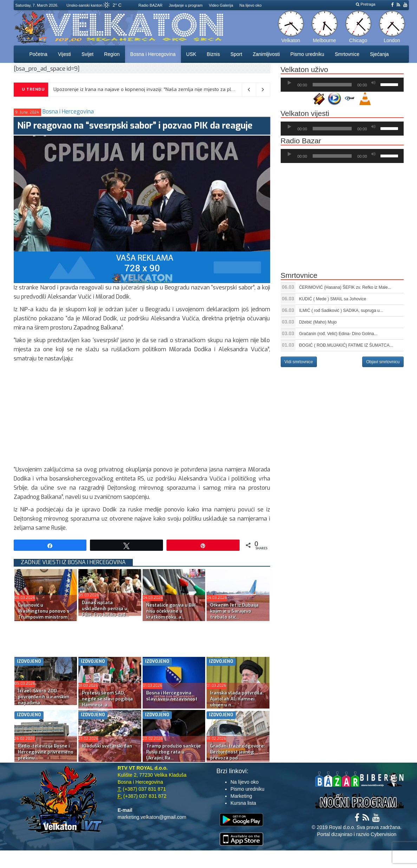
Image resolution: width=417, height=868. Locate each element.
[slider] (332, 85)
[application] (342, 85)
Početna (38, 54)
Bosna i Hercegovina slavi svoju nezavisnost (172, 696)
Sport (236, 54)
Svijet (87, 54)
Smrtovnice (347, 54)
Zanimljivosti (266, 54)
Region (112, 54)
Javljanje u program (186, 5)
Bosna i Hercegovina (153, 54)
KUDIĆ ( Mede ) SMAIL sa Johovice (333, 299)
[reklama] (142, 267)
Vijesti (64, 54)
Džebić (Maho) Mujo (318, 322)
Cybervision (383, 834)
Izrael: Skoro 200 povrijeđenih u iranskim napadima (44, 697)
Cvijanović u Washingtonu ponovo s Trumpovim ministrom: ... (45, 611)
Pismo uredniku (307, 54)
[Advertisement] (142, 416)
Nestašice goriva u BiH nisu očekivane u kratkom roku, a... (171, 611)
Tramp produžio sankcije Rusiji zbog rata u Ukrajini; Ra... (174, 752)
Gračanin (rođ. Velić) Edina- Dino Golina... (338, 334)
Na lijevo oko (251, 5)
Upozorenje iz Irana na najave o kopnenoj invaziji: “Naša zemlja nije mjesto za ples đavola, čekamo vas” (168, 89)
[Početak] (289, 83)
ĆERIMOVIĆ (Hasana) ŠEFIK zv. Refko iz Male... (345, 287)
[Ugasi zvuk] (373, 83)
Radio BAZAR (150, 5)
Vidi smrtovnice (299, 362)
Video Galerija (221, 5)
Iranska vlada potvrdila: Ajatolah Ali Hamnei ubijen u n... (237, 699)
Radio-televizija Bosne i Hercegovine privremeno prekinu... (46, 752)
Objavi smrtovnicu (383, 362)
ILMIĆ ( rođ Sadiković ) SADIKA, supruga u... (341, 311)
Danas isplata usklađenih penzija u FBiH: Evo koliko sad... (105, 609)
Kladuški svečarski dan (107, 746)
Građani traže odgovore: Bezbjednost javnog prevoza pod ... (237, 752)
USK (191, 54)
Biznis (213, 54)
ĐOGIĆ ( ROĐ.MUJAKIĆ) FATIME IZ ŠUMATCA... (346, 345)
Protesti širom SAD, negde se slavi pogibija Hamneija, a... (107, 699)
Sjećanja (379, 54)
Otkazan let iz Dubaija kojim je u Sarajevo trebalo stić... (234, 611)
